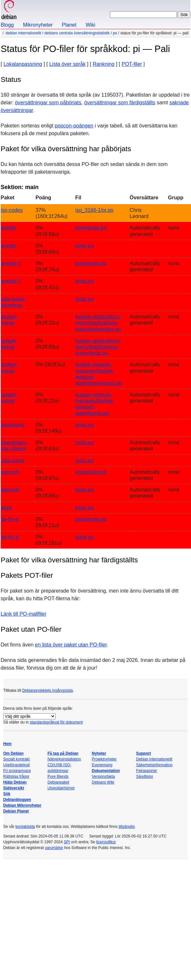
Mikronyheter (38, 25)
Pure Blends (58, 776)
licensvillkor (106, 842)
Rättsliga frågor (16, 776)
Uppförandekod (16, 765)
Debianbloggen (17, 800)
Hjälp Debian (15, 782)
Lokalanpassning (23, 64)
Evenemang (102, 765)
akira (6, 508)
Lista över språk (67, 64)
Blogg (7, 25)
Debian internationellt (23, 33)
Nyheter (99, 753)
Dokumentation (106, 771)
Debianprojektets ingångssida (47, 690)
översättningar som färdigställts (120, 103)
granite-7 (11, 263)
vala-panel (13, 460)
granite (9, 228)
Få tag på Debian (63, 753)
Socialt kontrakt (16, 759)
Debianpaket (58, 782)
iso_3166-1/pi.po (94, 210)
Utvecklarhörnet (61, 788)
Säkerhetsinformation (154, 765)
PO (115, 33)
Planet (69, 25)
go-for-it (9, 519)
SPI (67, 842)
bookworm (13, 425)
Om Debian (13, 753)
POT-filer (132, 64)
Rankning (104, 64)
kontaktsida (25, 827)
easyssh (10, 472)
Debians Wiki (103, 782)
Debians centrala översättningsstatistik (77, 33)
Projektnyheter (104, 759)
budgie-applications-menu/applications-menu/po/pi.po (98, 347)
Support (143, 753)
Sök (7, 794)
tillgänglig (127, 827)
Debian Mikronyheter (22, 805)
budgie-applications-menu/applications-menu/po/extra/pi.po (98, 323)
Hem (7, 744)
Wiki (90, 25)
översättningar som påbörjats (48, 103)
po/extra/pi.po (91, 228)
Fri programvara (17, 771)
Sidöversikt (14, 788)
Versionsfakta (103, 776)
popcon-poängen (74, 126)
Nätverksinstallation (64, 759)
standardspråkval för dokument (56, 722)
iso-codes (12, 210)
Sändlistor (145, 776)
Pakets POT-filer (27, 575)
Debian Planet (16, 811)
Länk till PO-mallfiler (23, 614)
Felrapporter (146, 771)
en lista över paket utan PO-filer (71, 645)
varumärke (54, 848)
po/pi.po (84, 246)
